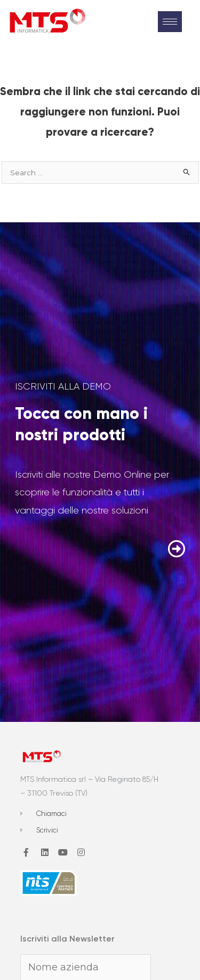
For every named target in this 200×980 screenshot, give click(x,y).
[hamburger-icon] (170, 22)
